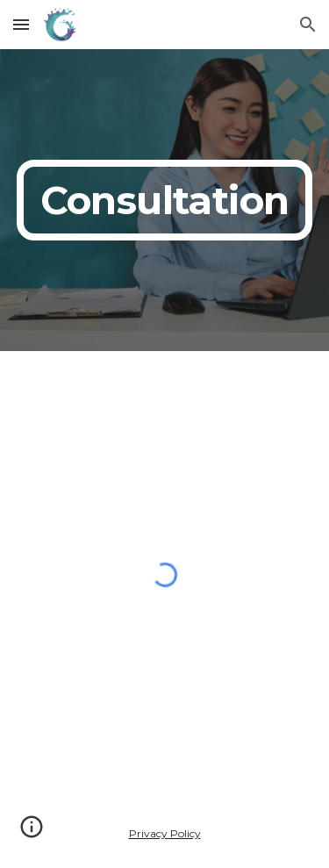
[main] (165, 200)
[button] (21, 24)
